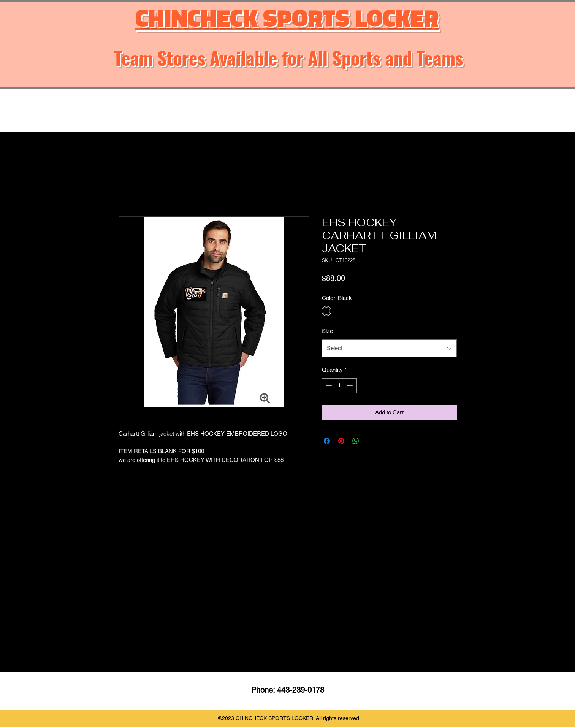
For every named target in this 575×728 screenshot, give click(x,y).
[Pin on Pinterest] (341, 441)
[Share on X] (370, 441)
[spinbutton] (339, 386)
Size (327, 331)
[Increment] (351, 386)
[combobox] (389, 348)
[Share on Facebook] (327, 441)
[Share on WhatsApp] (356, 441)
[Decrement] (328, 386)
